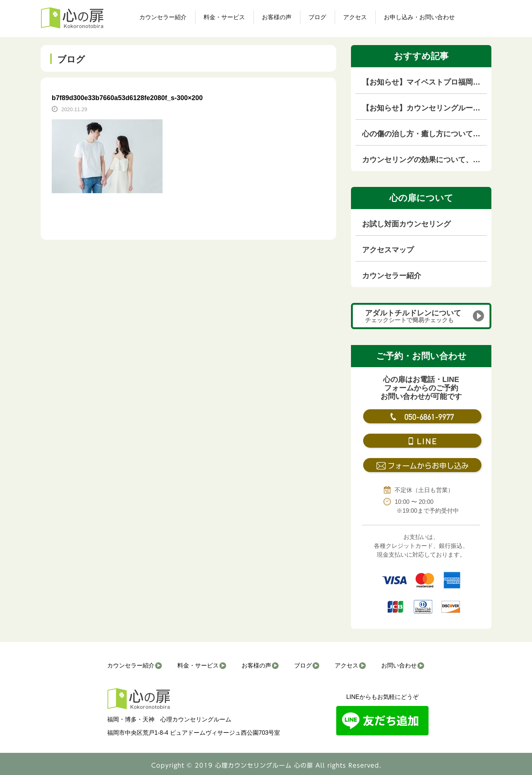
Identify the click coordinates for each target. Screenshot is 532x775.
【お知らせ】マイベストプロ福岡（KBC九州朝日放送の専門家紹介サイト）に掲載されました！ (424, 82)
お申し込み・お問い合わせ (419, 17)
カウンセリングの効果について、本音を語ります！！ (424, 160)
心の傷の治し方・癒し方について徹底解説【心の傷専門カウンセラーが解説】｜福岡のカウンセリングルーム (424, 134)
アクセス (355, 17)
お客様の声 (277, 17)
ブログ (317, 17)
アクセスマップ (388, 250)
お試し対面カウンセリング (406, 224)
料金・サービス (224, 17)
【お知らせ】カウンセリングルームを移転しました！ (424, 108)
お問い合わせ (399, 665)
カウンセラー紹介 (163, 17)
